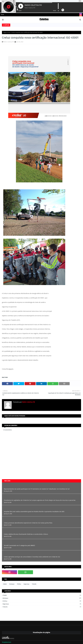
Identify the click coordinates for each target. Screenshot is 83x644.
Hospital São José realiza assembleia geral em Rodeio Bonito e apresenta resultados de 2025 (34, 512)
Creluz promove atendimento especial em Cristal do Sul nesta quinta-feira (28, 523)
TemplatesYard (6, 642)
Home (3, 15)
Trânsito (34, 584)
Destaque (12, 584)
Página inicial (7, 32)
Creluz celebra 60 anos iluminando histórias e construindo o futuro (26, 534)
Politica (19, 584)
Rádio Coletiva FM (9, 42)
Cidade (5, 584)
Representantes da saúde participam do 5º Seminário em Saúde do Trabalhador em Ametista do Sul (37, 489)
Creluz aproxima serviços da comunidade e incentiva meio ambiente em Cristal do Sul (32, 557)
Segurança (26, 584)
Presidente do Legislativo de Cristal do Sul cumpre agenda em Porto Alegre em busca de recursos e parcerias (40, 500)
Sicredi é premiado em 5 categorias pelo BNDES (19, 546)
